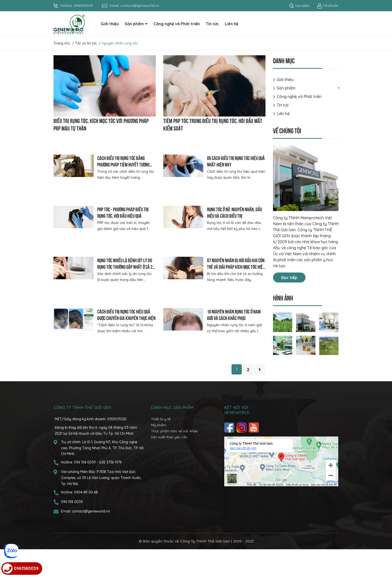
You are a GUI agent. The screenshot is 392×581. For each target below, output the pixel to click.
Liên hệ (283, 113)
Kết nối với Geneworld (237, 442)
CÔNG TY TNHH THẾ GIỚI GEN (82, 439)
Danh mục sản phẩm (172, 439)
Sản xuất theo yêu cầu (169, 469)
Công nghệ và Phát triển (299, 96)
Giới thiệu (285, 79)
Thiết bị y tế (161, 451)
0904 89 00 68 (86, 524)
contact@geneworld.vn (140, 5)
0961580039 (83, 5)
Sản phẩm (286, 88)
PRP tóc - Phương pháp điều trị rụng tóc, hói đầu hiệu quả (123, 212)
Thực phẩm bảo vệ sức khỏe (174, 463)
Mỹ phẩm (159, 457)
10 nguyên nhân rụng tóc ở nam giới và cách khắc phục (234, 336)
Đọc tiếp (289, 277)
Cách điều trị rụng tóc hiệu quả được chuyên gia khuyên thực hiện (126, 336)
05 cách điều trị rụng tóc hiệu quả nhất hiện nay (236, 161)
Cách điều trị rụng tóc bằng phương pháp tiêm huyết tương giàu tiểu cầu (123, 164)
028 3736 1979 (110, 494)
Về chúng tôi (287, 130)
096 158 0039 (85, 494)
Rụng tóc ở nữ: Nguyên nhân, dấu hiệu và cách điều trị (234, 212)
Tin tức (283, 105)
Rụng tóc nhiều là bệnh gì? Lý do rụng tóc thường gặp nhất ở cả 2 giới (125, 277)
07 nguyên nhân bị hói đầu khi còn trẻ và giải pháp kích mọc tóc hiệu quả (236, 277)
